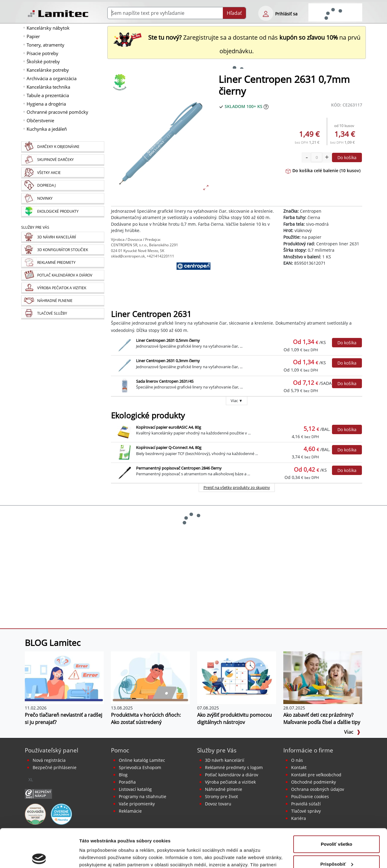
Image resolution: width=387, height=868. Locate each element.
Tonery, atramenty (46, 45)
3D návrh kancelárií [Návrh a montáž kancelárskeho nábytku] (225, 760)
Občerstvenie (40, 120)
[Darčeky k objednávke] (63, 147)
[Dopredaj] (63, 186)
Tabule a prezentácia (48, 95)
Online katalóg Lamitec (142, 760)
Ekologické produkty (148, 416)
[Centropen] (193, 277)
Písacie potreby (42, 53)
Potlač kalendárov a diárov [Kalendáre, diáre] (232, 775)
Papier (33, 36)
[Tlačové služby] (63, 314)
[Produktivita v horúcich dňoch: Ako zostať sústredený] (150, 677)
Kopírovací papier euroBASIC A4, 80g (169, 427)
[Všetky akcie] (63, 173)
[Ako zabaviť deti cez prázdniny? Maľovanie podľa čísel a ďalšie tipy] (323, 677)
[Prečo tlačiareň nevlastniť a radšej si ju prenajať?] (64, 677)
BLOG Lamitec (53, 643)
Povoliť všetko (337, 804)
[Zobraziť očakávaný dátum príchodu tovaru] (266, 106)
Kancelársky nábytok (48, 28)
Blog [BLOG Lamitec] (123, 775)
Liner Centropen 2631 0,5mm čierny (168, 340)
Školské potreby (43, 61)
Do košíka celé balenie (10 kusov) (323, 170)
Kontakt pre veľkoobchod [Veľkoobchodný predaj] (316, 775)
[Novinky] (63, 199)
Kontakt (299, 767)
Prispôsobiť (337, 824)
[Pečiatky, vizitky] (63, 288)
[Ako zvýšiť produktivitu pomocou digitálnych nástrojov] (237, 677)
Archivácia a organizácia (52, 78)
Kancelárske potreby (48, 70)
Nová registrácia (49, 760)
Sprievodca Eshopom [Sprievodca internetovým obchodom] (140, 767)
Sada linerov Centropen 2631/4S (165, 381)
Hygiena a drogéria (46, 104)
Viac (352, 732)
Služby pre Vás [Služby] (35, 227)
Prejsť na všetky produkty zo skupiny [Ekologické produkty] (237, 487)
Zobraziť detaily (96, 856)
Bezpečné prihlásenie (55, 767)
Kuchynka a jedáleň (47, 129)
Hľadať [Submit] (234, 13)
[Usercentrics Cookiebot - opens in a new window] (39, 856)
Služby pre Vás (217, 750)
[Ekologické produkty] (63, 212)
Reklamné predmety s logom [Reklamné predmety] (234, 767)
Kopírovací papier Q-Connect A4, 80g (169, 447)
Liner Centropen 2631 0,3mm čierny (168, 361)
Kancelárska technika (48, 87)
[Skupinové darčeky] (63, 160)
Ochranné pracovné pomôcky (57, 112)
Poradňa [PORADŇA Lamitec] (127, 782)
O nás (297, 760)
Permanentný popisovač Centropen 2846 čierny (179, 468)
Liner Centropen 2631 (151, 314)
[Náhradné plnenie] (63, 301)
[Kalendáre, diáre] (63, 275)
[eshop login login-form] (266, 13)
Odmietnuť (336, 844)
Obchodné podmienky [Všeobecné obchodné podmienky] (314, 782)
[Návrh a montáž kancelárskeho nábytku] (63, 237)
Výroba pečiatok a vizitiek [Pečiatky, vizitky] (230, 782)
